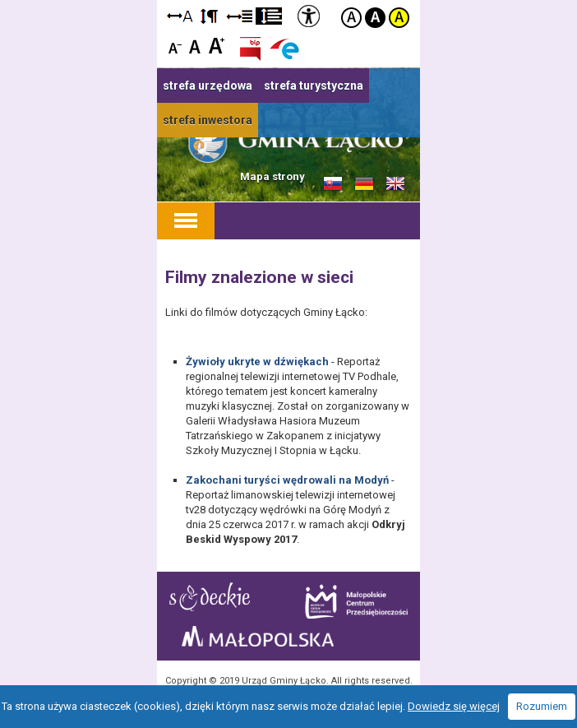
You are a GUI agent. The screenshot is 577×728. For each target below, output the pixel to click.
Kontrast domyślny (351, 18)
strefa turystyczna (314, 86)
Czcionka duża (217, 45)
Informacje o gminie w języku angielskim (395, 184)
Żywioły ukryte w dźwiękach (257, 362)
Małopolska (258, 636)
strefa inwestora (208, 120)
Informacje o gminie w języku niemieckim (364, 184)
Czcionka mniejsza (175, 45)
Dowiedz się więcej (454, 706)
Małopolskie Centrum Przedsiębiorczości (356, 601)
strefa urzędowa (208, 86)
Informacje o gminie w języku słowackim (333, 184)
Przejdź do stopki (288, 0)
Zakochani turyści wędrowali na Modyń (287, 480)
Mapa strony (272, 176)
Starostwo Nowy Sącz (210, 597)
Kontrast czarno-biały (375, 18)
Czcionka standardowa (196, 45)
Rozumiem (542, 706)
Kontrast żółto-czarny (399, 18)
